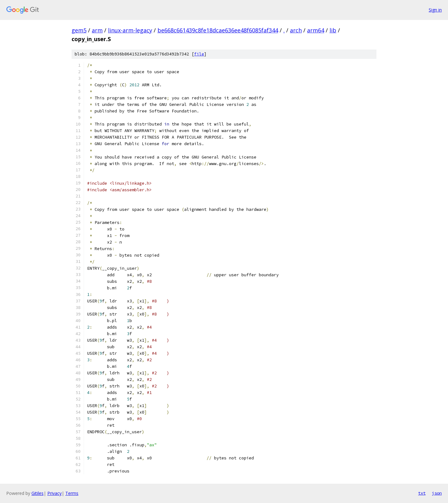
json (437, 493)
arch (296, 30)
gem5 (79, 30)
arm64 (316, 30)
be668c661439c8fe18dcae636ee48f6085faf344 (218, 30)
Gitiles (37, 493)
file (199, 54)
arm (97, 30)
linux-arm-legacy (130, 30)
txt (422, 493)
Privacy (54, 493)
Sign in (435, 10)
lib (333, 30)
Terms (72, 493)
